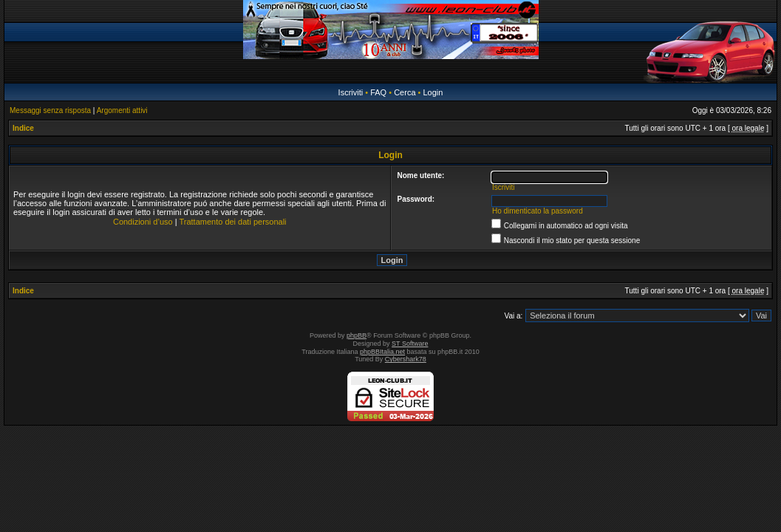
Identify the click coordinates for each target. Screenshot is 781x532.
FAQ (378, 92)
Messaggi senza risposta (50, 110)
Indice (23, 128)
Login (433, 92)
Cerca (405, 92)
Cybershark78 (406, 359)
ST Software (410, 344)
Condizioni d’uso (143, 222)
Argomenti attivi (122, 110)
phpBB (357, 335)
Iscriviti (351, 92)
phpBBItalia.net (382, 352)
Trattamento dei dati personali (232, 222)
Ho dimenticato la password (538, 211)
